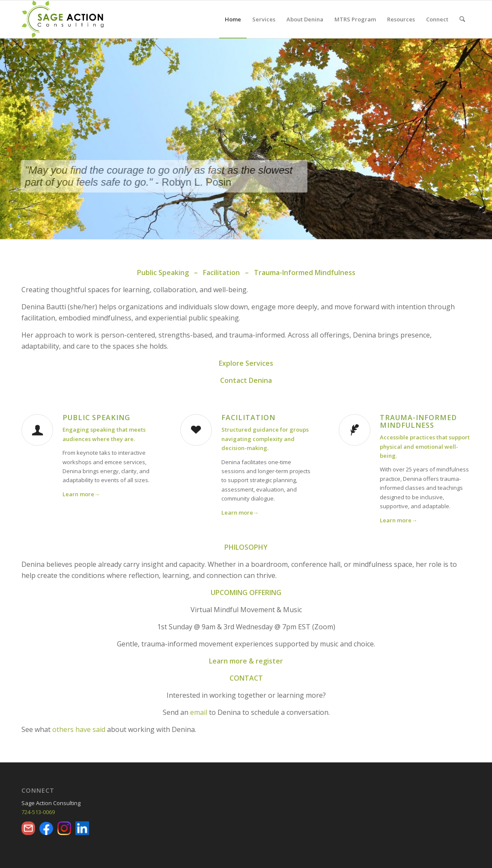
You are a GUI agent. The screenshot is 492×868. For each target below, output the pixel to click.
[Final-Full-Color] (63, 19)
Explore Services (246, 363)
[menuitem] (233, 19)
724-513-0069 (38, 812)
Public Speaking (96, 418)
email (199, 712)
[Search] (462, 19)
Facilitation (248, 418)
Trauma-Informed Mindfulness (418, 421)
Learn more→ (240, 513)
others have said (79, 729)
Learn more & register (246, 661)
